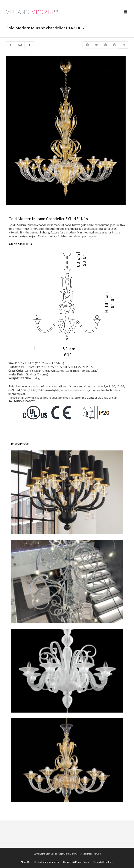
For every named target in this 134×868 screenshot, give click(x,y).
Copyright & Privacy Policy (76, 862)
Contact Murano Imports (47, 862)
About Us (25, 862)
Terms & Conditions (103, 862)
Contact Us (94, 397)
